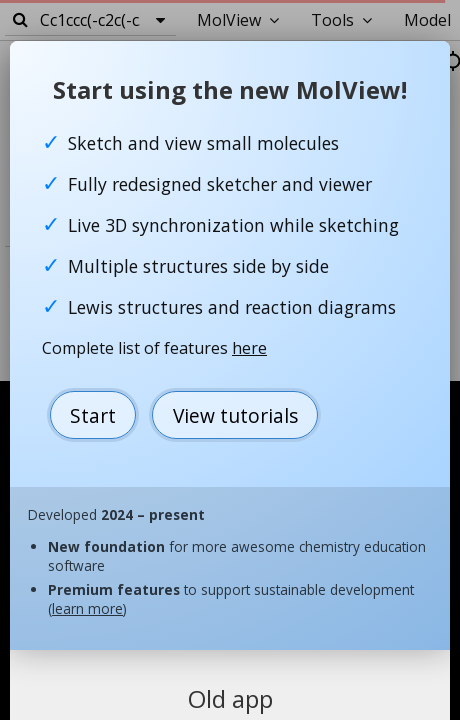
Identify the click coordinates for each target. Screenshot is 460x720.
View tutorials (235, 415)
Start (93, 415)
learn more (87, 608)
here (249, 348)
